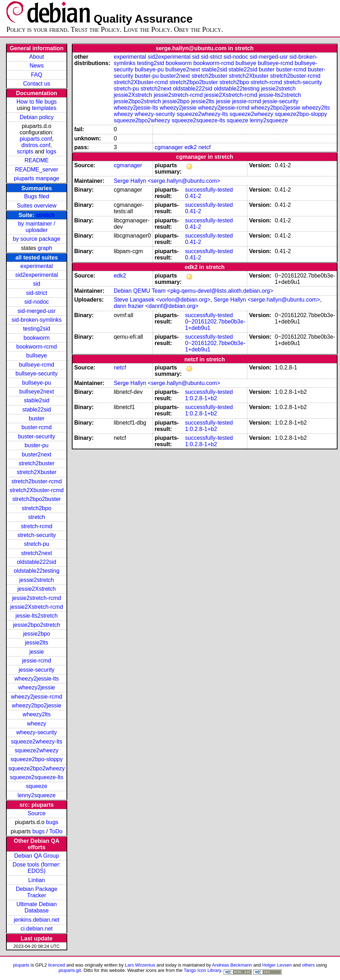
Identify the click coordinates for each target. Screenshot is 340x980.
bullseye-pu (37, 383)
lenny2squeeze (37, 795)
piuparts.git (70, 970)
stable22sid (37, 410)
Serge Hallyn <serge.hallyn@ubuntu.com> (167, 181)
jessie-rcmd (37, 661)
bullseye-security (37, 374)
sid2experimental (37, 275)
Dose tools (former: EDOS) (36, 868)
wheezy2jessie (36, 687)
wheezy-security (37, 732)
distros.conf (36, 145)
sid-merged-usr (37, 311)
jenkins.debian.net (37, 920)
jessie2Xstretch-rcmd (37, 607)
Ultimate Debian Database (37, 907)
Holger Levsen (277, 965)
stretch (45, 215)
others (308, 965)
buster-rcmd (37, 427)
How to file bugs (36, 102)
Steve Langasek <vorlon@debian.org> (162, 300)
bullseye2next (36, 392)
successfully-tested (209, 190)
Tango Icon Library (202, 970)
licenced (57, 965)
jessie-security (37, 670)
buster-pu (37, 445)
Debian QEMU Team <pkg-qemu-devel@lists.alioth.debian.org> (193, 291)
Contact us (36, 84)
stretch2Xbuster (36, 472)
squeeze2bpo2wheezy (37, 768)
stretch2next (37, 553)
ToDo (56, 831)
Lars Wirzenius (140, 965)
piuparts (21, 965)
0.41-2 (193, 196)
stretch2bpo (37, 508)
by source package (36, 239)
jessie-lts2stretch (37, 616)
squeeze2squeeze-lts (37, 777)
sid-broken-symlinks (37, 320)
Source (37, 813)
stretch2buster (37, 463)
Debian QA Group (36, 856)
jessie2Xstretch (37, 589)
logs (51, 151)
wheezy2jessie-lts (37, 679)
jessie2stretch (37, 580)
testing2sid (37, 329)
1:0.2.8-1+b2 (201, 398)
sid (36, 284)
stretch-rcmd (37, 526)
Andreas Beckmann (232, 965)
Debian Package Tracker (37, 892)
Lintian (37, 880)
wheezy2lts (37, 714)
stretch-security (36, 535)
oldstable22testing (37, 571)
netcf (205, 147)
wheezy (36, 724)
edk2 (191, 147)
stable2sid (36, 400)
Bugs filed (36, 196)
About (37, 57)
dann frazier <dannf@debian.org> (156, 306)
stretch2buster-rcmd (36, 481)
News (36, 66)
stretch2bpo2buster (37, 499)
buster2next (37, 454)
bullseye (37, 355)
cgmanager (169, 147)
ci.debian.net (37, 929)
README (36, 160)
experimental (37, 266)
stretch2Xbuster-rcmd (37, 490)
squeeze (37, 786)
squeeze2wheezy (37, 750)
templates (44, 108)
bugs (52, 822)
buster (36, 418)
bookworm (37, 338)
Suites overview (36, 206)
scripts (25, 151)
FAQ (36, 75)
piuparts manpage (36, 178)
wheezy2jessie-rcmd (37, 697)
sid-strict (37, 293)
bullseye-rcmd (37, 365)
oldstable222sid (37, 562)
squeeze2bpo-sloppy (37, 759)
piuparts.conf (36, 139)
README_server (37, 170)
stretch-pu (37, 544)
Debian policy (36, 117)
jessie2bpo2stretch (37, 625)
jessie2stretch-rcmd (37, 598)
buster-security (37, 436)
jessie (37, 652)
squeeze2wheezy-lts (37, 742)
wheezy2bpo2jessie (37, 705)
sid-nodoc (37, 302)
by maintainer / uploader (37, 227)
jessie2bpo (37, 634)
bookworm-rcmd (37, 347)
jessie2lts (37, 643)
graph (45, 248)
